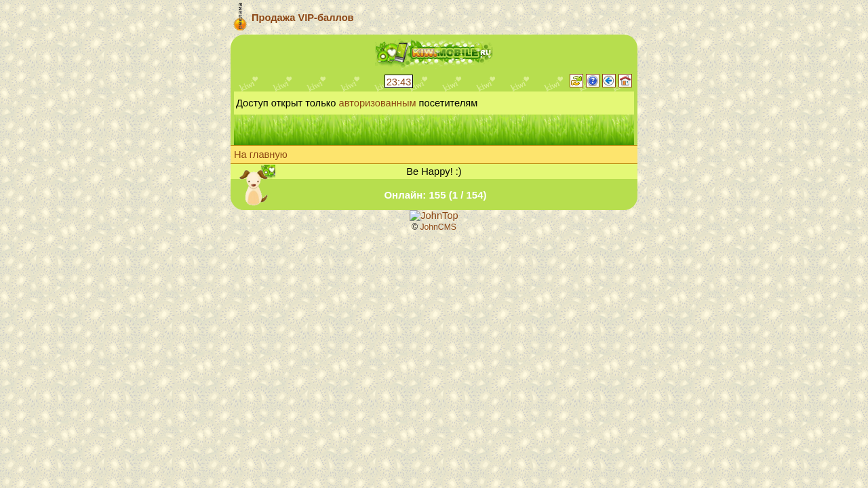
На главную (261, 155)
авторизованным (378, 103)
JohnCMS (438, 227)
